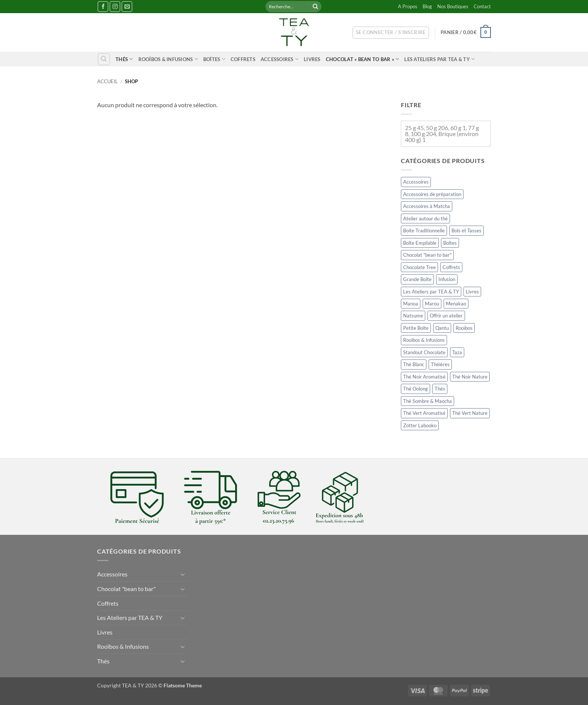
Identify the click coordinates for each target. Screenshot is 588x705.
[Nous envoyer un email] (127, 7)
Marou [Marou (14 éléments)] (432, 304)
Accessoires (280, 59)
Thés (124, 59)
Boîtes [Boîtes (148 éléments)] (450, 243)
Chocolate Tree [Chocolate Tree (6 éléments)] (419, 267)
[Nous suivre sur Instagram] (115, 7)
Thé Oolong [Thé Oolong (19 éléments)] (415, 389)
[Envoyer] (315, 7)
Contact (482, 6)
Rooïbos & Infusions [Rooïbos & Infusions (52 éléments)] (424, 340)
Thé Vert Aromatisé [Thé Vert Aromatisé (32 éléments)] (424, 413)
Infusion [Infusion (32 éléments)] (447, 279)
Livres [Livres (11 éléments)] (472, 292)
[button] (391, 33)
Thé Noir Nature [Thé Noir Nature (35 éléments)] (470, 377)
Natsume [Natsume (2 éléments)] (413, 316)
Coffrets (243, 59)
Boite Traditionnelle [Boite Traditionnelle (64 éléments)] (424, 231)
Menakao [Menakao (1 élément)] (456, 304)
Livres (312, 59)
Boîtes (214, 59)
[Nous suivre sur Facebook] (103, 7)
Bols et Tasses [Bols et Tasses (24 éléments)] (466, 231)
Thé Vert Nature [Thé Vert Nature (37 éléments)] (470, 413)
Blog (427, 6)
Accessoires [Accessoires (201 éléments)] (416, 182)
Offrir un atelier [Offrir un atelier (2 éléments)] (446, 316)
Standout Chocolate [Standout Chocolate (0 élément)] (424, 352)
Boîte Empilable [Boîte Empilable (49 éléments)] (420, 243)
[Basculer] (183, 574)
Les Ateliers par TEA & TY (439, 59)
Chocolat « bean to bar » (363, 59)
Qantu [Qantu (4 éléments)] (442, 328)
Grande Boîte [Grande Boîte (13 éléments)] (417, 279)
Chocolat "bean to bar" (126, 589)
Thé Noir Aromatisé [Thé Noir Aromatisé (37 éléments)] (424, 377)
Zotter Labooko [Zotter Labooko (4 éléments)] (420, 425)
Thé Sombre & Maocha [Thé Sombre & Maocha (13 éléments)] (427, 401)
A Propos (408, 6)
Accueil (107, 81)
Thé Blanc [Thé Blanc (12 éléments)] (414, 365)
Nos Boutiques (453, 6)
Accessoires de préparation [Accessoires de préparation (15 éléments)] (432, 194)
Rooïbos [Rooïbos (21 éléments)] (464, 328)
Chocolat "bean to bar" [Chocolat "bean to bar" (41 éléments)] (427, 255)
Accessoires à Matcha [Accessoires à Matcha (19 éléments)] (427, 206)
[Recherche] (104, 59)
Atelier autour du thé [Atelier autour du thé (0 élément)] (425, 219)
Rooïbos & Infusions (168, 59)
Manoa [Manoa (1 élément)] (411, 304)
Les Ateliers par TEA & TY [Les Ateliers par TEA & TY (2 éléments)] (431, 292)
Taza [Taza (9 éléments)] (457, 352)
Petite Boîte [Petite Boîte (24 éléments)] (416, 328)
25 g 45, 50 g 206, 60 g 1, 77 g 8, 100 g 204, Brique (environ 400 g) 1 (442, 134)
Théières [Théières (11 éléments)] (440, 365)
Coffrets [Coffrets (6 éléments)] (451, 267)
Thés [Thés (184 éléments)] (440, 389)
